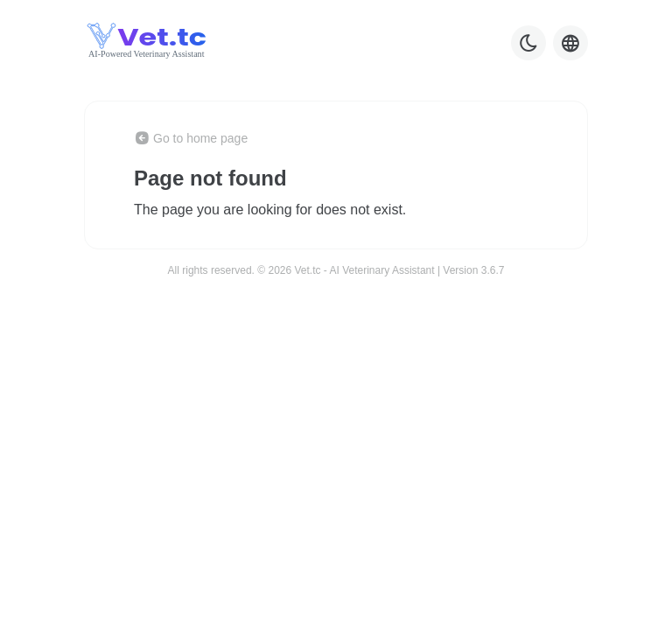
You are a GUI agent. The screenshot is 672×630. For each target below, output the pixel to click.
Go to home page (191, 138)
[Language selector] (570, 43)
